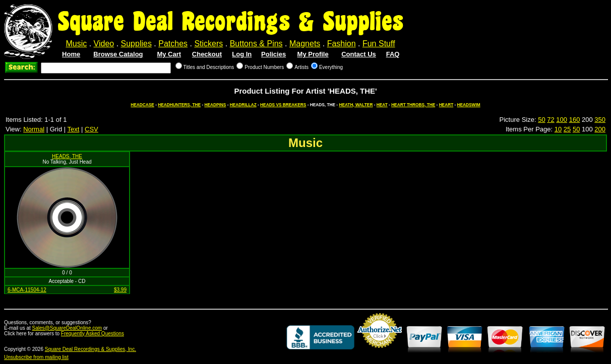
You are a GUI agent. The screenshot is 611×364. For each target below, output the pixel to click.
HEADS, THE (67, 156)
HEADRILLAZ (243, 105)
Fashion (342, 44)
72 (551, 120)
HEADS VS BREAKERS (283, 105)
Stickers (208, 44)
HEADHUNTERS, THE (179, 105)
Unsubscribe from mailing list (36, 357)
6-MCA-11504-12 (27, 290)
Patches (173, 44)
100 (562, 120)
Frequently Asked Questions (93, 334)
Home (71, 54)
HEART (446, 105)
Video (104, 44)
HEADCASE (142, 105)
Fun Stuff (379, 44)
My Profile (313, 54)
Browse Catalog (118, 54)
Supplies (136, 44)
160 (575, 120)
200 (600, 129)
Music (76, 44)
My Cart (169, 54)
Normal (34, 129)
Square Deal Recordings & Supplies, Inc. (90, 349)
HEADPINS (215, 105)
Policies (273, 54)
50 (541, 120)
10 (558, 129)
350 (600, 120)
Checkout (207, 54)
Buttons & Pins (256, 44)
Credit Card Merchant (380, 352)
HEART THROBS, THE (413, 105)
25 (567, 129)
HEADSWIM (469, 105)
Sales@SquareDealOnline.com (67, 328)
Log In (242, 54)
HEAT (382, 105)
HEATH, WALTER (356, 105)
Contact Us (359, 54)
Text (74, 129)
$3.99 (120, 290)
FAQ (393, 54)
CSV (91, 129)
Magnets (305, 44)
